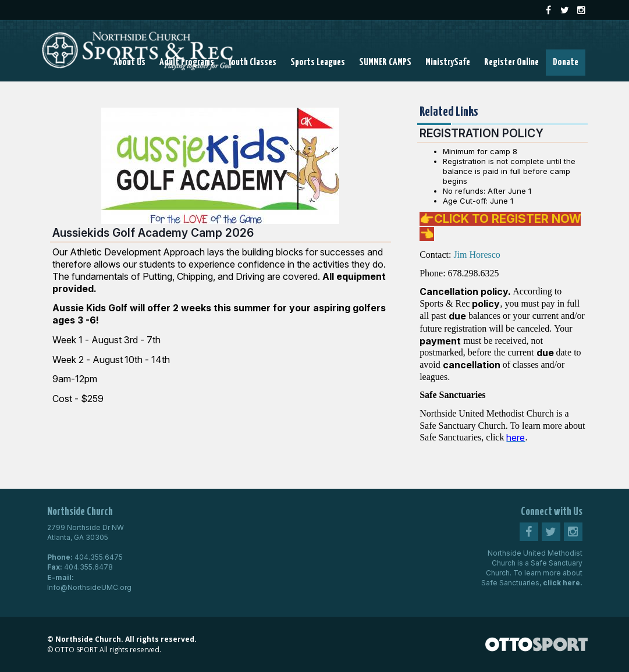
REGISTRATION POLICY (481, 133)
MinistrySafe (448, 63)
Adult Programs (187, 63)
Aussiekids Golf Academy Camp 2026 (153, 233)
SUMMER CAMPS (385, 63)
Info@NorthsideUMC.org (89, 587)
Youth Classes (252, 63)
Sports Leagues (318, 63)
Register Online (511, 63)
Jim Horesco (477, 255)
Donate (566, 63)
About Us (129, 63)
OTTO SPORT (76, 650)
